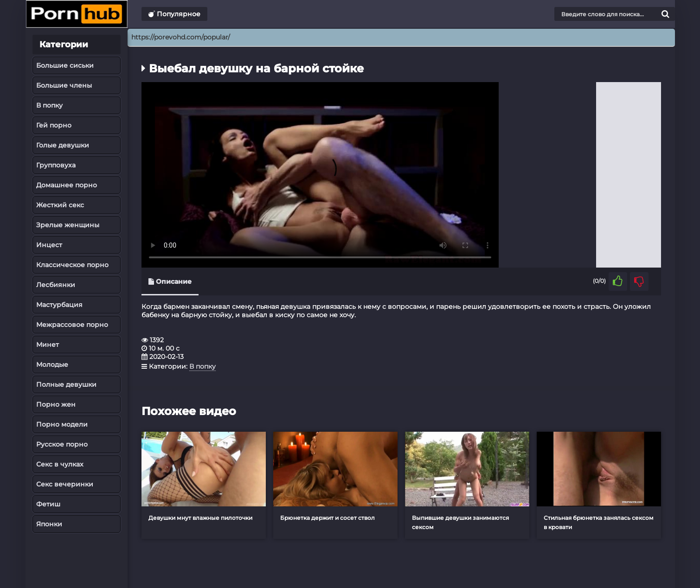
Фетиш (48, 504)
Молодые (52, 364)
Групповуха (56, 165)
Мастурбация (59, 305)
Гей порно (54, 125)
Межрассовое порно (72, 325)
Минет (48, 345)
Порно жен (56, 404)
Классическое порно (72, 265)
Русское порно (62, 444)
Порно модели (62, 424)
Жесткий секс (60, 205)
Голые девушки (63, 145)
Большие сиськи (65, 65)
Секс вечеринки (65, 484)
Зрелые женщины (68, 225)
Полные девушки (66, 384)
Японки (49, 524)
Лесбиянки (56, 285)
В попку (49, 105)
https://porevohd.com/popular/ (181, 37)
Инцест (49, 245)
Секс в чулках (60, 464)
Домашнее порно (67, 185)
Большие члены (64, 85)
